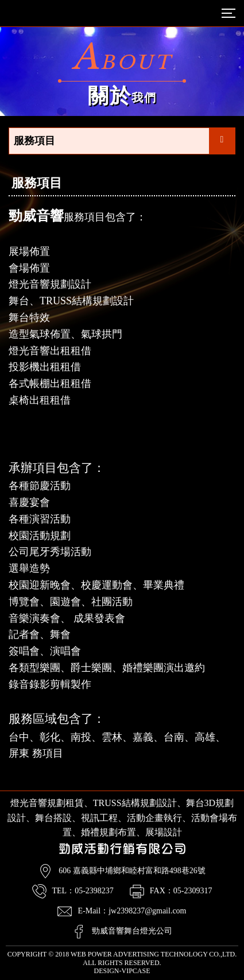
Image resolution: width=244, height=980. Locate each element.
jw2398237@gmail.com (147, 911)
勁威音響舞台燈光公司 (132, 931)
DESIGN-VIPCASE (122, 971)
